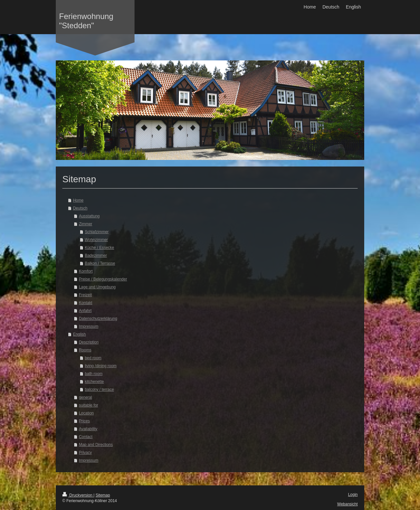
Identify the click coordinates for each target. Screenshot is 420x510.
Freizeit (85, 295)
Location (86, 413)
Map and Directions (96, 445)
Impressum (88, 326)
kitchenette (94, 382)
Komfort (86, 271)
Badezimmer (96, 255)
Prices (84, 421)
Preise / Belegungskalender (103, 279)
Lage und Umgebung (97, 287)
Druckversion (78, 495)
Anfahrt (85, 311)
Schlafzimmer (97, 232)
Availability (88, 429)
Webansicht (347, 504)
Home (78, 200)
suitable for (88, 405)
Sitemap (103, 495)
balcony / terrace (99, 389)
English (79, 334)
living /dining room (101, 366)
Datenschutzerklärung (98, 319)
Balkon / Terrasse (100, 263)
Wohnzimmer (96, 240)
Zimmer (85, 224)
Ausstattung (89, 216)
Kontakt (85, 303)
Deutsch (80, 208)
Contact (85, 437)
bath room (94, 374)
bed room (93, 358)
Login (353, 495)
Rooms (85, 350)
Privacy (85, 453)
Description (89, 342)
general (85, 397)
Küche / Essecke (99, 248)
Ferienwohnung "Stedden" (86, 21)
